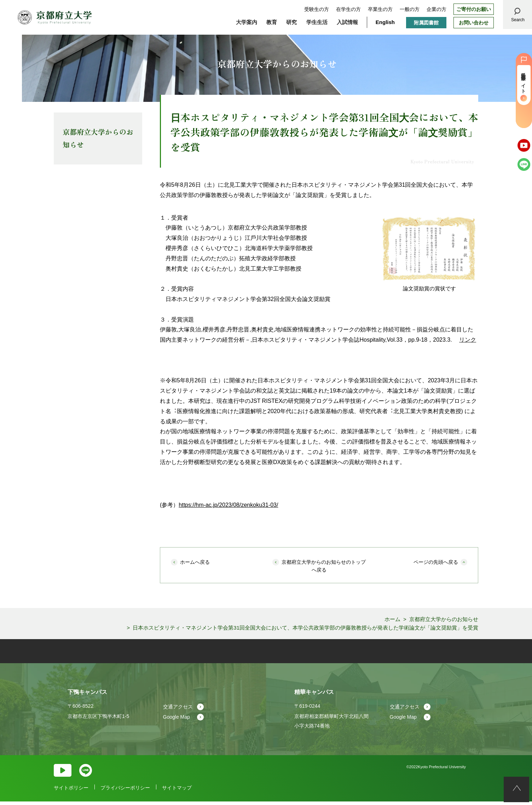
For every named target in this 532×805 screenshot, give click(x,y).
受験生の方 (317, 9)
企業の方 (436, 9)
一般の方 (410, 9)
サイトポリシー (71, 792)
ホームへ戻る (195, 562)
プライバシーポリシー (125, 792)
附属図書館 (426, 23)
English (385, 22)
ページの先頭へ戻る (436, 562)
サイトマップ (177, 792)
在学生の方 (348, 9)
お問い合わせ (474, 23)
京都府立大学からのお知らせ (98, 138)
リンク (468, 340)
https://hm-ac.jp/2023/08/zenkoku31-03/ (228, 505)
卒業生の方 (380, 9)
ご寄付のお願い (474, 9)
